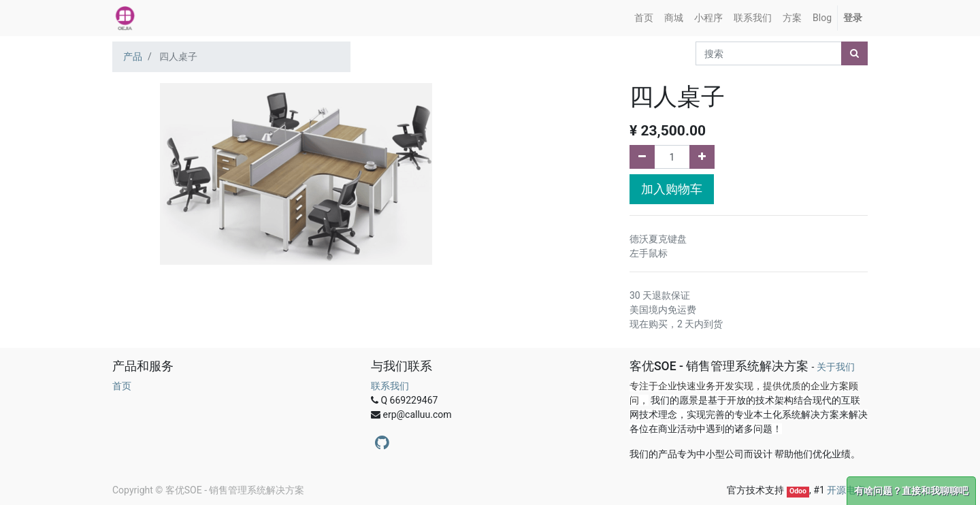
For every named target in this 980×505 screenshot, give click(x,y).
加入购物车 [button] (672, 189)
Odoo (798, 491)
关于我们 (836, 367)
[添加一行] (702, 157)
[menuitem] (644, 18)
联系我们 (390, 386)
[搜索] (854, 53)
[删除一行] (642, 157)
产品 (133, 56)
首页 (122, 386)
